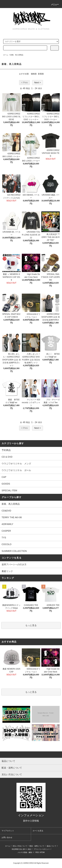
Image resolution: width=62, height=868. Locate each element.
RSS (37, 852)
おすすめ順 (24, 74)
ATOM (42, 852)
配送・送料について (37, 846)
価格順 (34, 74)
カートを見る (38, 831)
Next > (38, 82)
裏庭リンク (7, 571)
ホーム (6, 55)
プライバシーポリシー (42, 849)
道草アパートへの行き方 (14, 564)
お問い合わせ (7, 837)
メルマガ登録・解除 (25, 852)
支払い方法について (20, 846)
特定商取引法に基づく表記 (21, 849)
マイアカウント (8, 831)
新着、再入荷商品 (17, 55)
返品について (52, 846)
